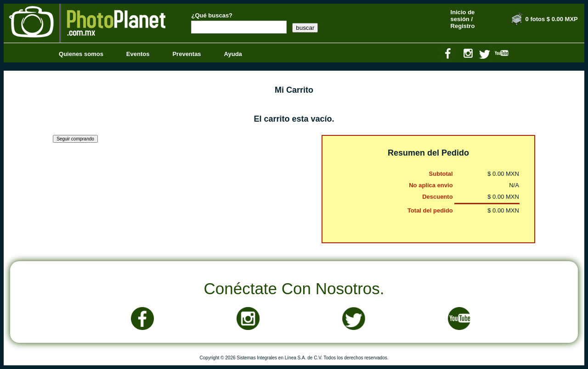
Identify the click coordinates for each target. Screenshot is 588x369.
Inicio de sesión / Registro (463, 19)
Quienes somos (81, 54)
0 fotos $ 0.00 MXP (552, 19)
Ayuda (233, 54)
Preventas (187, 54)
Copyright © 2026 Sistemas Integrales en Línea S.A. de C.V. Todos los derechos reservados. (294, 358)
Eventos (138, 54)
